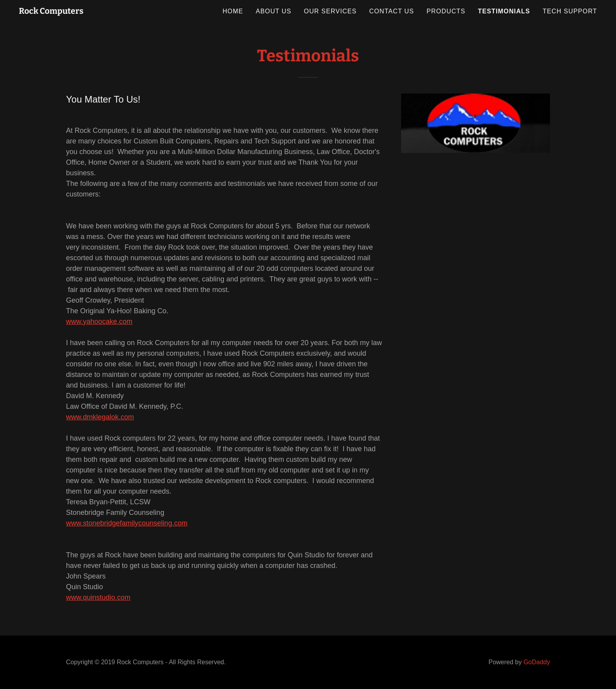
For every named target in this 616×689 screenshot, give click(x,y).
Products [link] (446, 11)
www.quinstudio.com (98, 597)
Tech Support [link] (570, 11)
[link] (51, 11)
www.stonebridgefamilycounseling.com (127, 523)
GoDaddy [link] (537, 662)
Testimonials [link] (504, 11)
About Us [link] (274, 11)
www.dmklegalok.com (100, 417)
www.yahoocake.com (99, 322)
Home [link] (233, 11)
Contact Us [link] (392, 11)
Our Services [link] (330, 11)
